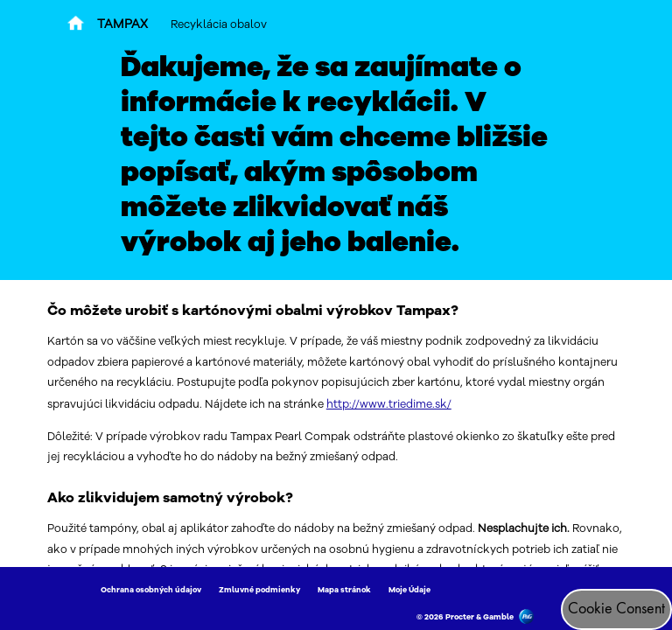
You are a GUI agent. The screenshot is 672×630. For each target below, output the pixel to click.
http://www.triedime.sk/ (389, 404)
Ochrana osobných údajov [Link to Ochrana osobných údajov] (151, 590)
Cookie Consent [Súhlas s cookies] (616, 609)
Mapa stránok (344, 590)
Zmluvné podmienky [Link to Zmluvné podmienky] (259, 590)
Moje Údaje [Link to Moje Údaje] (409, 590)
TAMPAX (122, 24)
